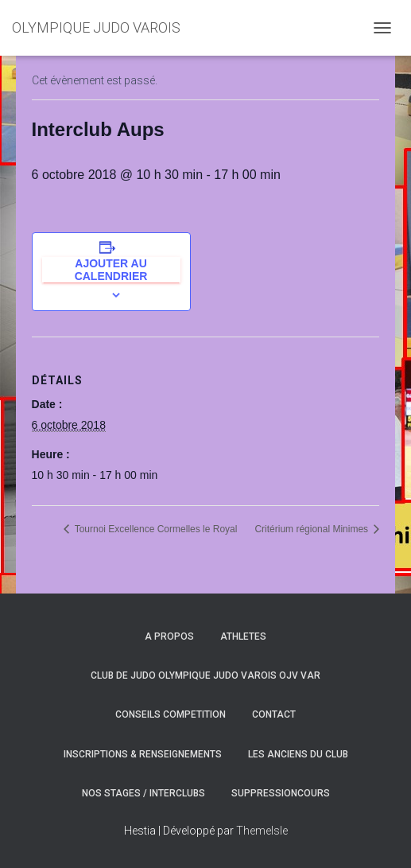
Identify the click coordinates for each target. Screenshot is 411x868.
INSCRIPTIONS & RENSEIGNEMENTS (143, 754)
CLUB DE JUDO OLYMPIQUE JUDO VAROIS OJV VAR (205, 675)
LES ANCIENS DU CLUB (298, 754)
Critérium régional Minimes (312, 529)
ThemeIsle (262, 831)
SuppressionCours (281, 793)
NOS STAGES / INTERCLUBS (143, 793)
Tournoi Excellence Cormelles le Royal (155, 529)
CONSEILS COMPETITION (171, 714)
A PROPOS (169, 636)
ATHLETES (243, 636)
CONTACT (274, 714)
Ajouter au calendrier (111, 270)
